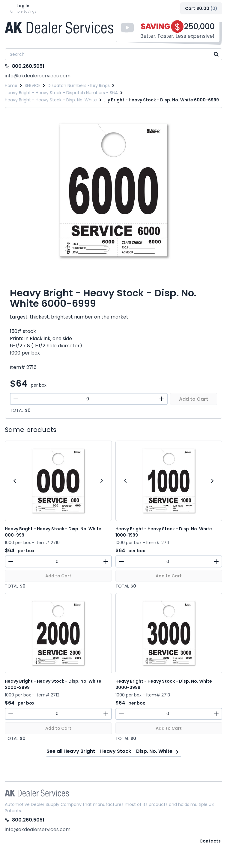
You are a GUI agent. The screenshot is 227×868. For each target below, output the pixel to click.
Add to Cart (194, 399)
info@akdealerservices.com (38, 76)
